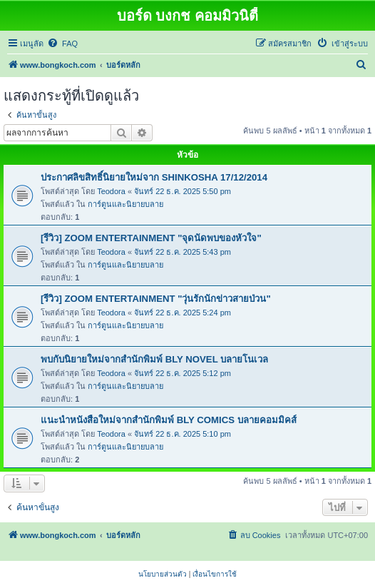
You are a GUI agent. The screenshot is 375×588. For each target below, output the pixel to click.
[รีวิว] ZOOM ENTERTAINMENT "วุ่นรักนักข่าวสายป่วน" (156, 299)
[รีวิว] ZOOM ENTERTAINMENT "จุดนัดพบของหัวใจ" (151, 238)
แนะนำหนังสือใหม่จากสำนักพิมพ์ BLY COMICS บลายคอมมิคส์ (169, 420)
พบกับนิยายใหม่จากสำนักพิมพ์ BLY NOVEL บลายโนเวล (154, 359)
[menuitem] (62, 44)
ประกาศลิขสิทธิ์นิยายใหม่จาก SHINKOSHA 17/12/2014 (154, 177)
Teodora (111, 191)
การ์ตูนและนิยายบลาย (125, 204)
